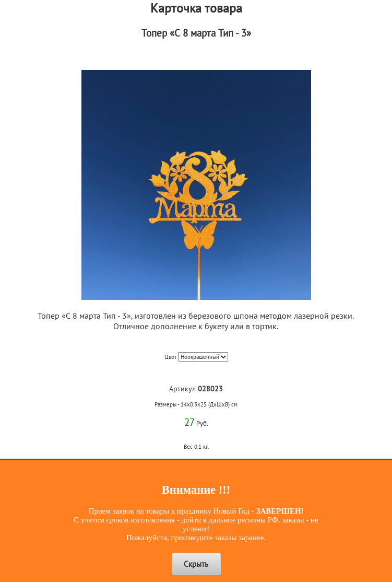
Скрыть (196, 564)
